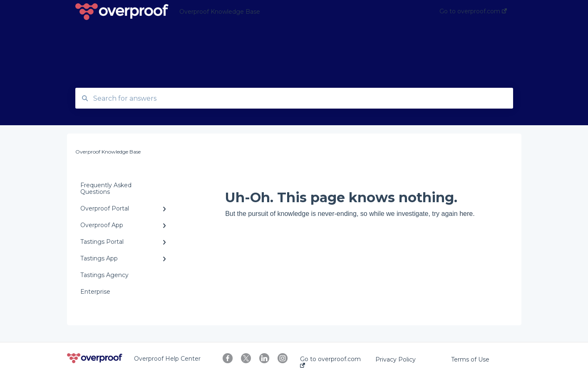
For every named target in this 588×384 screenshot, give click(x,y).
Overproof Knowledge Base (220, 12)
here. (467, 214)
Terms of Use (470, 359)
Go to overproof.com (330, 362)
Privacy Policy (396, 359)
